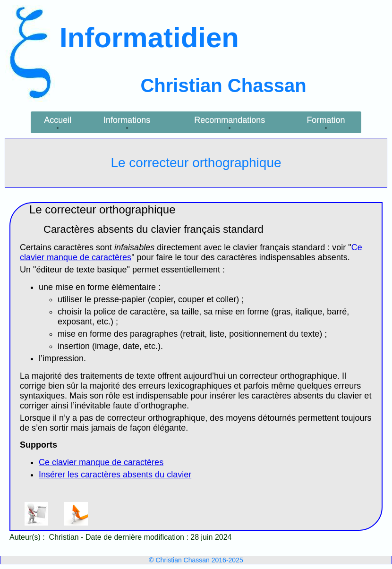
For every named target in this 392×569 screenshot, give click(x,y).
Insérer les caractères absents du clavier (115, 475)
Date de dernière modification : (138, 537)
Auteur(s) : (28, 537)
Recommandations (230, 120)
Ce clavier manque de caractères (101, 462)
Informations (127, 120)
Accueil (58, 120)
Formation (326, 120)
